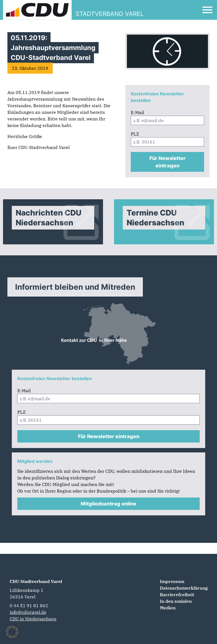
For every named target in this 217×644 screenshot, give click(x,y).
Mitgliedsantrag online (109, 504)
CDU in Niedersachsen (33, 619)
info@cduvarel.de (28, 612)
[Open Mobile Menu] (207, 10)
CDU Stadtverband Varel (36, 581)
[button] (12, 632)
